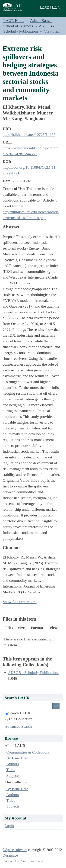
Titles (11, 770)
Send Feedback (32, 861)
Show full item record (20, 602)
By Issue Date (17, 758)
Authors (13, 764)
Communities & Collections (28, 752)
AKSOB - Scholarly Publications (34, 673)
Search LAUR (18, 713)
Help (56, 7)
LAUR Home (14, 20)
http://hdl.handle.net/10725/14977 (29, 134)
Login (45, 7)
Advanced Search (18, 726)
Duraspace (10, 855)
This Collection (19, 719)
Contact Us (11, 861)
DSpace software (15, 850)
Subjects (13, 775)
